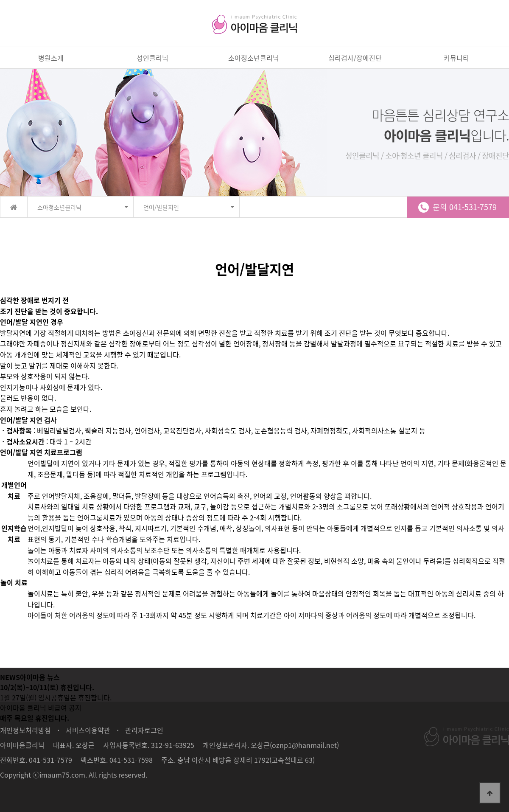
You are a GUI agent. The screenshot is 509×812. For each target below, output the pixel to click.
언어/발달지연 (161, 207)
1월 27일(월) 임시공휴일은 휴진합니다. (56, 697)
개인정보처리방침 (25, 730)
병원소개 (51, 58)
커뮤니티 (456, 58)
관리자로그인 (144, 730)
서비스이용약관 (88, 730)
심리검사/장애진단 (355, 58)
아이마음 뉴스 (40, 677)
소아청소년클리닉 (254, 58)
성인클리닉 (152, 58)
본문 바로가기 (0, 0)
